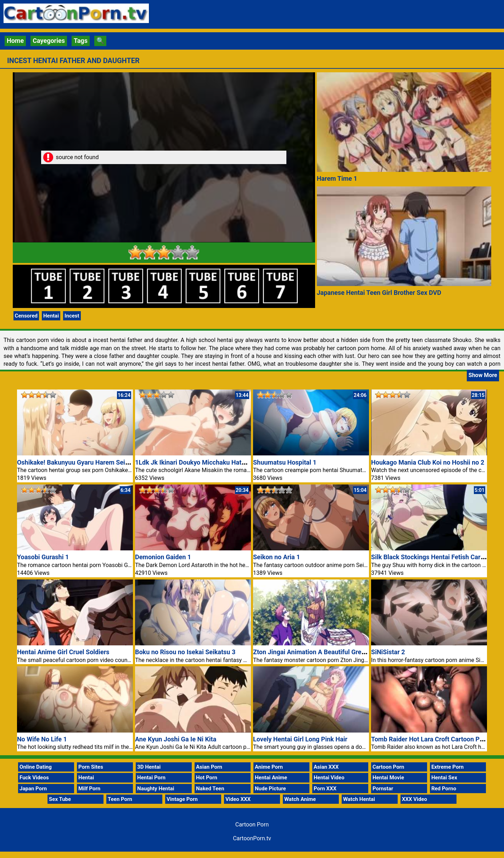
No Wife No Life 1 (42, 739)
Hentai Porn (151, 778)
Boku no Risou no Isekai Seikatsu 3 (185, 652)
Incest (72, 316)
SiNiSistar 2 (388, 652)
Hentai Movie (388, 778)
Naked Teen (210, 789)
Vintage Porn (182, 799)
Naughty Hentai (156, 789)
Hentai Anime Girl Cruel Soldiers (63, 652)
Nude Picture (270, 789)
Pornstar (383, 789)
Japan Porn (33, 789)
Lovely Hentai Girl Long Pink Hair (300, 739)
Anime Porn (269, 767)
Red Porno (444, 789)
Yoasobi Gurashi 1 (43, 557)
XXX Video (415, 799)
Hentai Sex (444, 778)
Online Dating (36, 767)
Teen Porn (120, 799)
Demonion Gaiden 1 (163, 557)
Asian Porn (209, 767)
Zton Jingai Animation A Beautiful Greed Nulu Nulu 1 (328, 652)
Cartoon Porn (388, 767)
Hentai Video (329, 778)
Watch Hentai (359, 799)
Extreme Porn (447, 767)
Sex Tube (60, 799)
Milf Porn (89, 789)
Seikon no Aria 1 (277, 557)
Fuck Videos (34, 778)
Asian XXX (326, 767)
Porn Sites (91, 767)
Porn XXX (325, 789)
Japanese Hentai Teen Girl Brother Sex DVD (379, 293)
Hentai (51, 316)
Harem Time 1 (337, 178)
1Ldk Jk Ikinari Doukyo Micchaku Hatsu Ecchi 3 (203, 462)
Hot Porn (207, 778)
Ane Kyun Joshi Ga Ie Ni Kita (176, 739)
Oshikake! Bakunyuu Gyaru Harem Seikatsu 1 (82, 462)
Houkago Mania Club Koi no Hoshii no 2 (428, 462)
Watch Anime (300, 799)
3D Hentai (149, 767)
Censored (26, 316)
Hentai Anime (271, 778)
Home (15, 41)
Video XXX (238, 799)
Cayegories (49, 41)
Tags (81, 41)
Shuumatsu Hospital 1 (285, 462)
